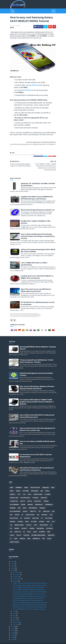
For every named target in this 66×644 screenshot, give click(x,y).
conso (12, 531)
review (23, 500)
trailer (46, 497)
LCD (11, 520)
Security (24, 524)
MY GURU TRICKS (25, 493)
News (12, 483)
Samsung (24, 154)
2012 (13, 624)
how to (18, 154)
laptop (30, 497)
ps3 (11, 527)
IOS (11, 524)
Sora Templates (30, 641)
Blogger (26, 531)
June (15, 609)
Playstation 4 (30, 510)
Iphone (17, 510)
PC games (48, 490)
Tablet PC (33, 507)
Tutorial (40, 154)
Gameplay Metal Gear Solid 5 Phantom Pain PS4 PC (29, 594)
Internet (42, 527)
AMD (42, 486)
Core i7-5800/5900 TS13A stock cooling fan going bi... (29, 604)
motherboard (14, 500)
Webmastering (19, 520)
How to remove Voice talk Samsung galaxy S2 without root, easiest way (37, 425)
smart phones (14, 537)
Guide (35, 527)
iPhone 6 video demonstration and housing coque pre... (30, 581)
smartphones (32, 154)
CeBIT (36, 520)
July (14, 607)
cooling (29, 520)
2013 (13, 622)
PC (42, 514)
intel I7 (19, 531)
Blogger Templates (42, 641)
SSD (38, 510)
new (19, 503)
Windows (13, 503)
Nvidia (47, 486)
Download (45, 483)
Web (49, 527)
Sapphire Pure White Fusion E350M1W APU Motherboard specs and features (36, 197)
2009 (13, 630)
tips (51, 510)
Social (49, 534)
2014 (13, 566)
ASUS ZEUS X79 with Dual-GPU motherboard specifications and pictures (37, 464)
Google (25, 507)
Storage (20, 517)
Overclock (46, 507)
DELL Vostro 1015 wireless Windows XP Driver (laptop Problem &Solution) (37, 383)
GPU (11, 510)
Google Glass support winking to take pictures (38, 221)
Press (12, 486)
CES (40, 507)
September (17, 574)
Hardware (19, 483)
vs (51, 520)
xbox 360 (12, 517)
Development (44, 520)
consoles (44, 493)
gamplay (22, 534)
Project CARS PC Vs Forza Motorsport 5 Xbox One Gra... (30, 579)
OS (21, 514)
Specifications (35, 483)
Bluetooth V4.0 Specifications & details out (36, 209)
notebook (49, 524)
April (15, 613)
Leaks (16, 534)
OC (22, 510)
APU (53, 507)
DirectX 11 (18, 527)
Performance (33, 503)
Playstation (14, 514)
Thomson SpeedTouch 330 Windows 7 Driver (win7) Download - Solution (36, 356)
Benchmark (35, 486)
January (16, 620)
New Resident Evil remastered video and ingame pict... (30, 602)
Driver (18, 486)
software (26, 486)
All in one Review (15, 507)
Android (11, 154)
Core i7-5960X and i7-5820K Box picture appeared (28, 583)
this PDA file (32, 87)
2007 (13, 635)
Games (26, 483)
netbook (27, 514)
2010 (13, 628)
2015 (13, 563)
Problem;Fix (39, 500)
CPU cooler (49, 514)
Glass (29, 527)
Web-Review (40, 524)
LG (11, 534)
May (14, 611)
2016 (13, 561)
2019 (13, 557)
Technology (14, 497)
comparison (49, 500)
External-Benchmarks (38, 531)
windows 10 (36, 534)
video (53, 483)
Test (19, 490)
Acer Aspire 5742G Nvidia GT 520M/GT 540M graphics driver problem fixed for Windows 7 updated (37, 397)
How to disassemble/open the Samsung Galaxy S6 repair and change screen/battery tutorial (38, 233)
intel (29, 490)
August (15, 576)
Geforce (42, 517)
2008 (13, 633)
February (16, 617)
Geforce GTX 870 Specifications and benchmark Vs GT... (30, 598)
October (16, 572)
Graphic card (14, 493)
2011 (13, 626)
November (16, 570)
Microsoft (38, 497)
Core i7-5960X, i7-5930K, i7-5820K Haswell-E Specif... (29, 585)
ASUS (48, 517)
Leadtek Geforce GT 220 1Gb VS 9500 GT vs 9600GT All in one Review (36, 272)
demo (27, 517)
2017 (13, 559)
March (15, 615)
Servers (32, 524)
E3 (24, 527)
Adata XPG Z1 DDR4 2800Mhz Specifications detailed (29, 600)
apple (25, 503)
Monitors (36, 514)
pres (29, 534)
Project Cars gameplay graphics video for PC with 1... (30, 589)
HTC (53, 517)
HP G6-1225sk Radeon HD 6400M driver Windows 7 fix (29, 591)
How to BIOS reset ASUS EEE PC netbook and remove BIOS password (37, 411)
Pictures (34, 517)
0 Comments (16, 26)
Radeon (17, 524)
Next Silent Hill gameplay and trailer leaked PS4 (28, 596)
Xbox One (44, 510)
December (16, 568)
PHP (43, 534)
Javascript (51, 531)
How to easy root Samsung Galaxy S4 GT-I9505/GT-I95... (30, 587)
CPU (24, 490)
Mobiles (12, 490)
